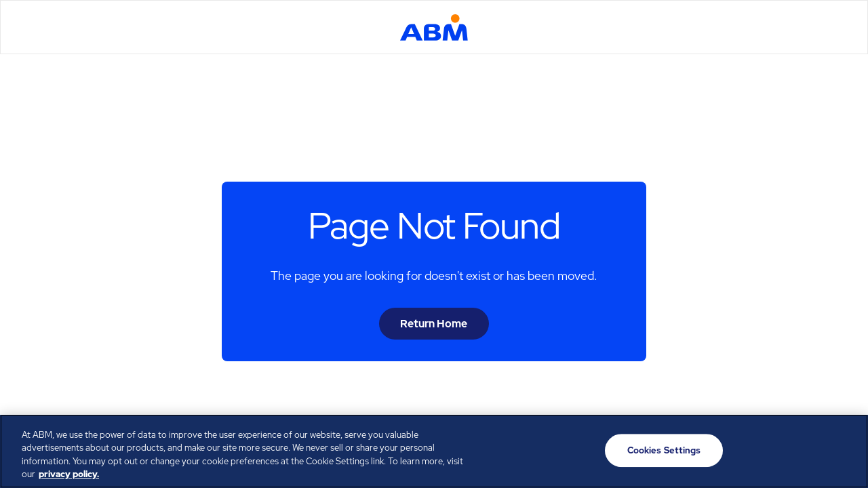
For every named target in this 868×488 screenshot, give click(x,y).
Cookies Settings (664, 450)
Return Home (434, 324)
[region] (434, 451)
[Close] (846, 449)
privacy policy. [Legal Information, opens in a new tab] (69, 474)
